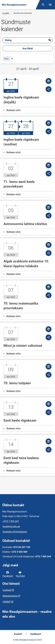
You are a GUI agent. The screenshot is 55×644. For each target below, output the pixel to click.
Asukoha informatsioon (15, 532)
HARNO (7, 602)
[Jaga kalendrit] (49, 81)
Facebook (8, 574)
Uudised (7, 590)
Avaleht (6, 13)
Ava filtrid (28, 49)
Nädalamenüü (10, 596)
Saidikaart (36, 634)
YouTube (20, 574)
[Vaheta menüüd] (50, 5)
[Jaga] (49, 89)
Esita (50, 40)
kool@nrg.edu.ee (11, 526)
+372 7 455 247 (11, 521)
